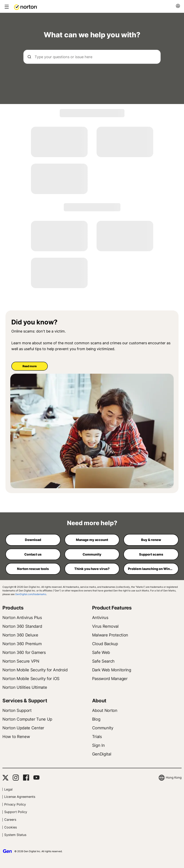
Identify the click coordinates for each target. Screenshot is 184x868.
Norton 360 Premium (22, 644)
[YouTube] (36, 778)
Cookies (11, 827)
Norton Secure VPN (21, 661)
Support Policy (16, 812)
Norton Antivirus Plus (22, 618)
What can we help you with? (92, 35)
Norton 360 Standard (22, 626)
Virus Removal (105, 626)
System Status (15, 835)
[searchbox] (92, 57)
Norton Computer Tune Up (27, 719)
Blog (96, 719)
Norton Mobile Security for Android (35, 670)
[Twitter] (5, 778)
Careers (10, 820)
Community (103, 728)
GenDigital (102, 754)
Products (13, 608)
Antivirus (100, 618)
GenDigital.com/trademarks (31, 594)
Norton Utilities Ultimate (25, 687)
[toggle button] (6, 7)
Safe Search (103, 661)
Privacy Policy (15, 804)
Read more (30, 366)
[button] (26, 7)
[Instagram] (16, 778)
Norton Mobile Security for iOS (31, 679)
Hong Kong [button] (174, 777)
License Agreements (20, 797)
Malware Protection (110, 635)
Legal (8, 789)
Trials (97, 737)
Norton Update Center (23, 728)
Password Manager (110, 679)
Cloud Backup (105, 644)
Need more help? (92, 523)
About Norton (105, 710)
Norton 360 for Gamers (24, 652)
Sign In (98, 745)
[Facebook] (26, 778)
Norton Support (17, 710)
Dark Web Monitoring (112, 670)
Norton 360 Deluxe (20, 635)
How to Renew (16, 737)
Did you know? (34, 322)
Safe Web (101, 652)
